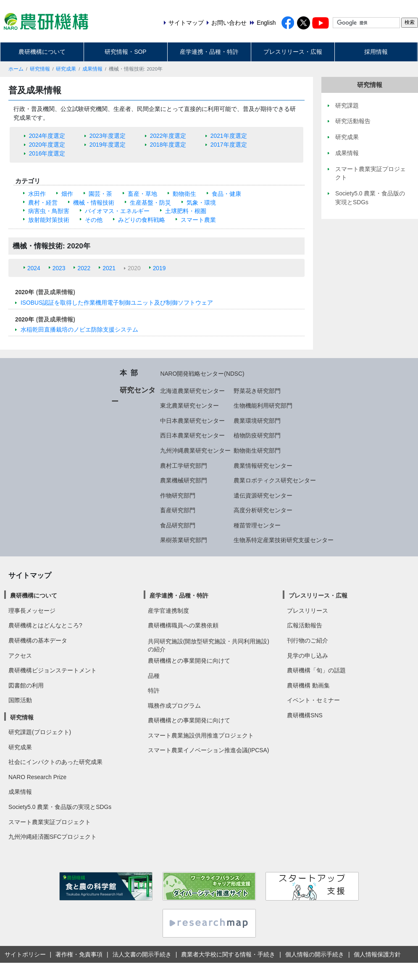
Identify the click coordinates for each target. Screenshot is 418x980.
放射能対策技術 (49, 220)
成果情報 (92, 69)
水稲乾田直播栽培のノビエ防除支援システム (79, 329)
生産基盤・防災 (150, 203)
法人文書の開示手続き (142, 954)
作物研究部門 (178, 495)
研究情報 (40, 69)
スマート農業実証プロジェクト (50, 822)
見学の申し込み (308, 656)
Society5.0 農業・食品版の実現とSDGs (60, 807)
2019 (159, 268)
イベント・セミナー (313, 700)
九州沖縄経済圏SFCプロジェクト (53, 837)
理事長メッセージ (32, 611)
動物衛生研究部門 (257, 450)
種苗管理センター (257, 525)
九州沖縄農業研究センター (195, 450)
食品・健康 (226, 194)
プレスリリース (308, 611)
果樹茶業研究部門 (184, 540)
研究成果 (66, 69)
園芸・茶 (100, 194)
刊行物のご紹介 (308, 640)
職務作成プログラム (174, 706)
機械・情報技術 (94, 203)
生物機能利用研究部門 (263, 406)
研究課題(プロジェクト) (40, 732)
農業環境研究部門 (257, 421)
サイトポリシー (25, 954)
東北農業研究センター (189, 406)
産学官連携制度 (168, 611)
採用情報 (376, 52)
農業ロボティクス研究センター (275, 480)
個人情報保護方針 (377, 954)
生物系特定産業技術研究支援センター (284, 540)
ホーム (16, 69)
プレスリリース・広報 (293, 52)
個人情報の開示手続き (315, 954)
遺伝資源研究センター (263, 495)
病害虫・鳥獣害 (49, 211)
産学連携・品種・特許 (209, 52)
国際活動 (20, 700)
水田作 (37, 194)
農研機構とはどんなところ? (45, 625)
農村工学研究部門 (184, 466)
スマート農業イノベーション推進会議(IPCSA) (209, 750)
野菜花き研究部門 (257, 391)
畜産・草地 (142, 194)
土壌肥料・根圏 (186, 211)
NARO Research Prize (37, 777)
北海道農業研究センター (192, 391)
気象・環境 (201, 203)
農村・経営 (43, 203)
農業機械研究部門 (184, 480)
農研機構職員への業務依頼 (183, 625)
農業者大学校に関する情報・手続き (228, 954)
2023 (59, 268)
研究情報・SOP (125, 52)
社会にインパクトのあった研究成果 (55, 762)
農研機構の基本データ (38, 640)
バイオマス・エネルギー (117, 211)
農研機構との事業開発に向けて (189, 661)
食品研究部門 (178, 525)
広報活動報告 (305, 625)
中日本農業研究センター (192, 421)
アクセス (20, 656)
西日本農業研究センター (192, 435)
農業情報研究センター (263, 466)
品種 (154, 676)
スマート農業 (198, 220)
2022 (84, 268)
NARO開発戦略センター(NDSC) (202, 374)
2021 (109, 268)
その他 (94, 220)
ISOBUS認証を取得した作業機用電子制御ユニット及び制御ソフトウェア (117, 303)
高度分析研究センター (263, 510)
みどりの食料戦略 (142, 220)
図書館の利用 (26, 685)
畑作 (67, 194)
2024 (34, 268)
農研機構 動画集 (308, 685)
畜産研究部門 (178, 510)
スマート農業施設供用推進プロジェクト (201, 735)
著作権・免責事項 (79, 954)
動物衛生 (184, 194)
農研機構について (42, 52)
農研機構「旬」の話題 (316, 670)
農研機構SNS (305, 715)
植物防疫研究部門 (257, 435)
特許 (154, 690)
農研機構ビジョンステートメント (53, 670)
